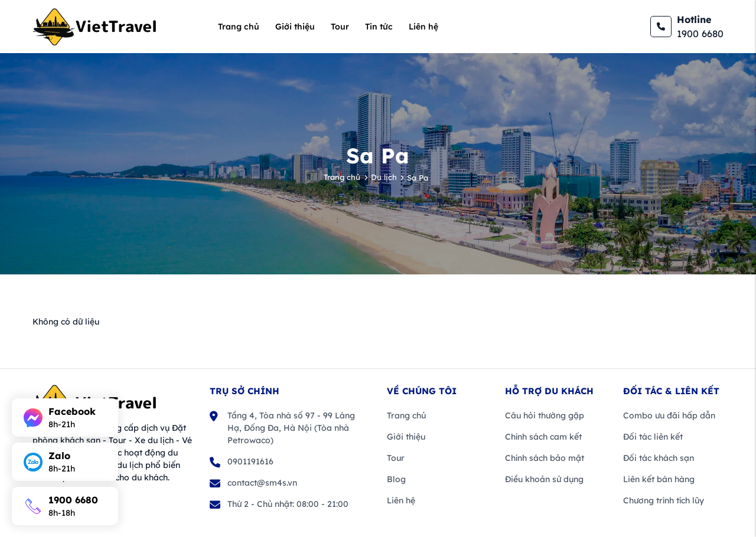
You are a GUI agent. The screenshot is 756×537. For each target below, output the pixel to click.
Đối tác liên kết (653, 437)
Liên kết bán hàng (659, 479)
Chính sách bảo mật (545, 458)
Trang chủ (239, 27)
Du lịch (384, 177)
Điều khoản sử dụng (544, 479)
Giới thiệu (295, 27)
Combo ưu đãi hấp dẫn (669, 415)
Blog (396, 479)
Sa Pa (418, 178)
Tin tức (379, 27)
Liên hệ (423, 27)
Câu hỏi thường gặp (545, 415)
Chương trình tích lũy (664, 500)
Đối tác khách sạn (659, 458)
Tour (340, 27)
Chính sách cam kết (543, 437)
